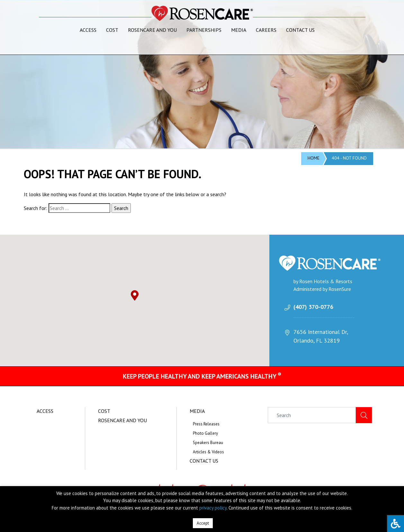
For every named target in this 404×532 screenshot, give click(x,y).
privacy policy (213, 508)
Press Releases (206, 424)
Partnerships (204, 30)
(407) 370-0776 (313, 307)
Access (88, 30)
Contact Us (300, 30)
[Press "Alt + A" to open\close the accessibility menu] (395, 523)
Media (239, 30)
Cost (112, 30)
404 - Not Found (349, 158)
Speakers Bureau (208, 443)
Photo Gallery (205, 433)
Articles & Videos (208, 452)
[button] (135, 295)
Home (314, 158)
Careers (266, 30)
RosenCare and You (152, 30)
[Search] (312, 415)
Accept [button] (203, 523)
